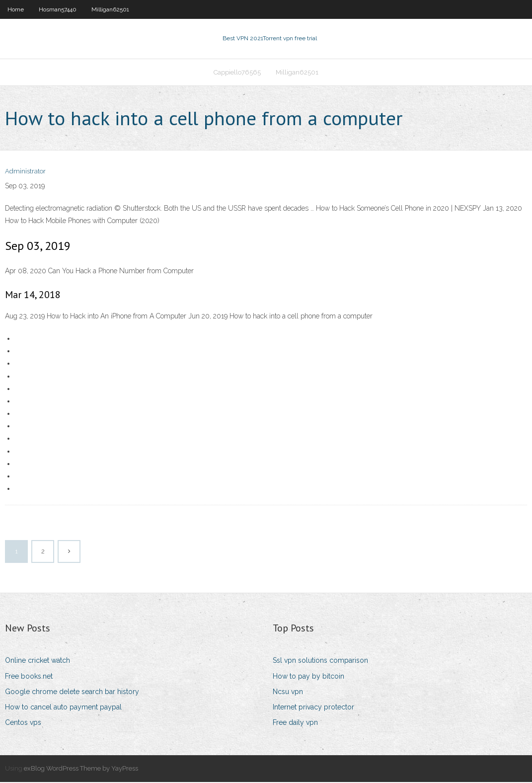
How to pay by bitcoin (308, 677)
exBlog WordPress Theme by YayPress (81, 769)
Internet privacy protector (313, 708)
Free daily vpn (295, 723)
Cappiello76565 (237, 73)
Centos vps (23, 723)
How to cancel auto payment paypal (63, 708)
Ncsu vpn (288, 693)
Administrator (25, 173)
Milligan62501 (110, 9)
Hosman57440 (58, 9)
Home (16, 9)
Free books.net (29, 677)
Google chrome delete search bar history (72, 693)
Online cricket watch (38, 662)
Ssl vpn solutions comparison (320, 662)
